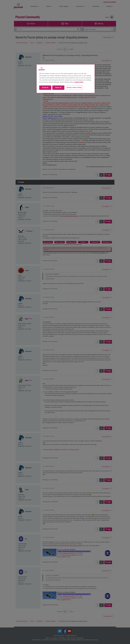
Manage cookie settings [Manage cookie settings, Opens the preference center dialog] (74, 88)
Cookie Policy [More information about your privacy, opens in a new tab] (79, 82)
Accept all (45, 88)
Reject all (58, 88)
